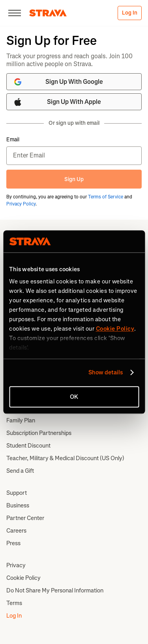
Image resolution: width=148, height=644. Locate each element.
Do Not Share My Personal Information (55, 590)
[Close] (15, 13)
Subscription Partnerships (39, 433)
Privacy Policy (21, 204)
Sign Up (74, 179)
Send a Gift (20, 471)
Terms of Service (106, 197)
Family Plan (21, 420)
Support (17, 493)
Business (18, 505)
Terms (14, 603)
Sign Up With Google (58, 82)
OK (74, 397)
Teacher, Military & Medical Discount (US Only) (65, 458)
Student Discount (28, 446)
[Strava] (48, 13)
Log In (130, 13)
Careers (16, 531)
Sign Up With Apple (57, 102)
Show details (106, 372)
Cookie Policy (23, 578)
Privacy (16, 565)
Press (13, 543)
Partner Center (25, 518)
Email (13, 140)
